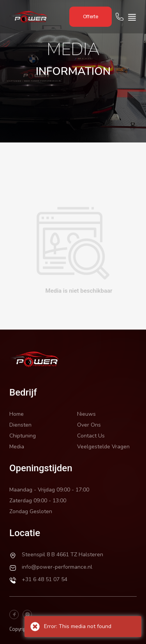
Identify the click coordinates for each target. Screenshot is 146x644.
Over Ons (89, 425)
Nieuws (86, 414)
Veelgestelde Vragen (103, 447)
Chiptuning (23, 436)
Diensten (20, 425)
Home (17, 414)
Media (17, 447)
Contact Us (91, 436)
